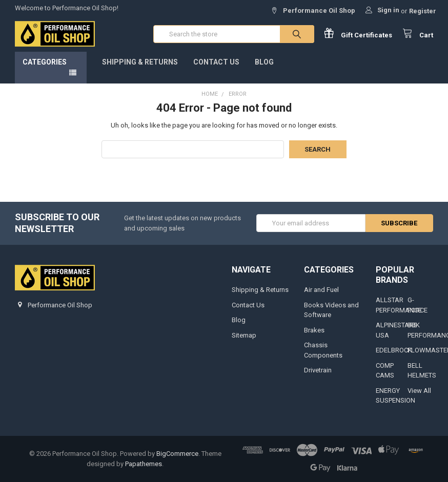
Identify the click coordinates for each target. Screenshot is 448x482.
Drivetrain (318, 370)
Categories (45, 62)
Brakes (314, 330)
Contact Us (216, 62)
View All (419, 391)
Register (423, 11)
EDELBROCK (394, 350)
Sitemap (244, 335)
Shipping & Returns (140, 62)
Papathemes (144, 464)
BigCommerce (177, 454)
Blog (264, 62)
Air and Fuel (321, 290)
